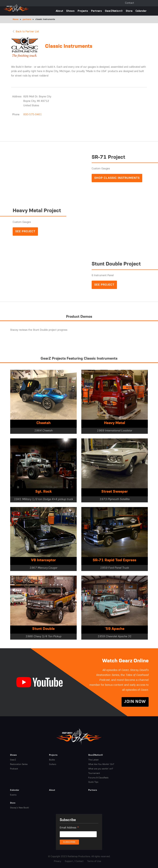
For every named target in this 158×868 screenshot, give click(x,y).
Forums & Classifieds (98, 778)
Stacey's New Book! (20, 808)
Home (16, 19)
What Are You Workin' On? (101, 764)
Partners (96, 11)
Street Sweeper (115, 492)
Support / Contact (74, 861)
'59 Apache (115, 629)
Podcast (14, 769)
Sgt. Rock (44, 492)
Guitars (53, 764)
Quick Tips (93, 782)
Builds (52, 760)
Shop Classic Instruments (117, 178)
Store (129, 11)
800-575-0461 (33, 115)
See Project (25, 231)
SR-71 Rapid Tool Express (114, 560)
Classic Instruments (69, 46)
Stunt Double (43, 629)
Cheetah (44, 423)
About (59, 11)
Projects (83, 11)
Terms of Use (94, 861)
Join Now (135, 702)
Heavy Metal (114, 423)
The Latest (93, 760)
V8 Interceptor (43, 560)
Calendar (141, 11)
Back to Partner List (27, 32)
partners (27, 19)
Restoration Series (19, 764)
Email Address (69, 828)
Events (13, 795)
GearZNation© (114, 11)
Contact (130, 3)
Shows (70, 11)
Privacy (57, 861)
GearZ (13, 760)
